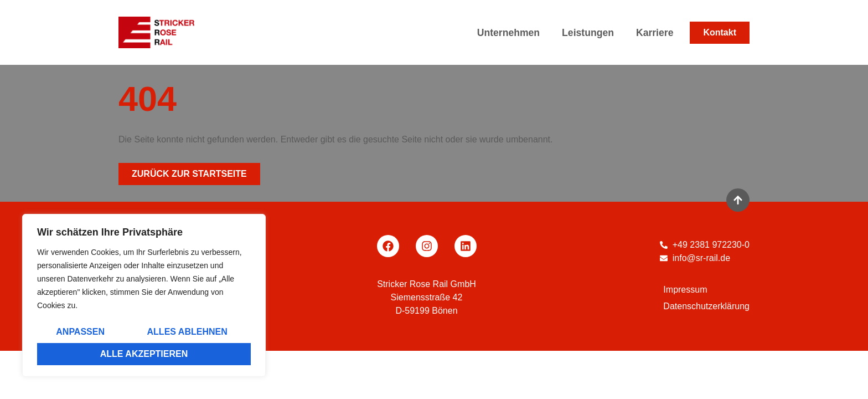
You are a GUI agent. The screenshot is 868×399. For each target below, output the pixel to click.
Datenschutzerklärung (706, 306)
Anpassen (80, 332)
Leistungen (591, 33)
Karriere (655, 33)
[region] (144, 295)
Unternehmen (511, 33)
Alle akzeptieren (144, 354)
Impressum (685, 290)
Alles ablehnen (187, 332)
